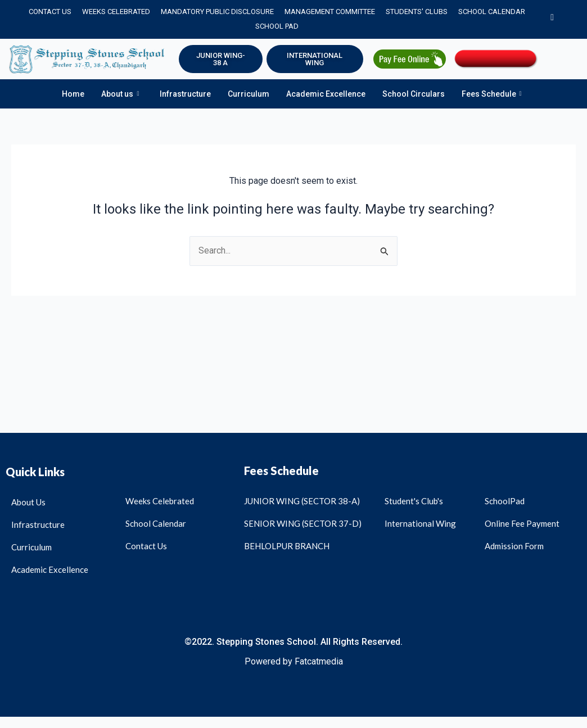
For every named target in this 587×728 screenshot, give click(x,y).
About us (120, 94)
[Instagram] (552, 19)
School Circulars (414, 94)
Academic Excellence (326, 94)
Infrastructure (185, 94)
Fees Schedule (492, 94)
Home (73, 94)
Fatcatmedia (319, 661)
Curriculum (249, 94)
